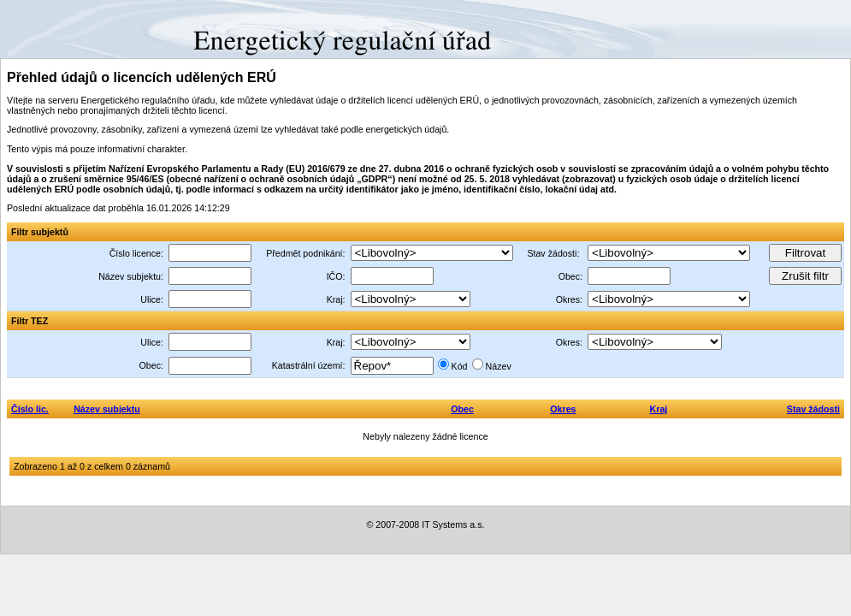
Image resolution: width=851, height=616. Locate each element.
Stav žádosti (813, 409)
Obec (462, 409)
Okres (563, 409)
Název (499, 366)
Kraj (659, 409)
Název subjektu (107, 409)
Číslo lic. (30, 409)
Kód (460, 366)
